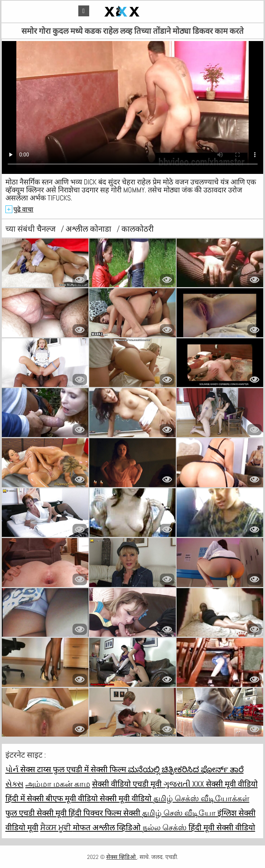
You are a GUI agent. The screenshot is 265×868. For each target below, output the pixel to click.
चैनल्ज (47, 229)
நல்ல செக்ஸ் (165, 827)
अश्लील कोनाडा (89, 229)
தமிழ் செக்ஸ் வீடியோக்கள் (201, 798)
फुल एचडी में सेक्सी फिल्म (90, 769)
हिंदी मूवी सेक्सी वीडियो (222, 827)
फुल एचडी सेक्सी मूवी (37, 813)
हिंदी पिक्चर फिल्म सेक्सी (105, 813)
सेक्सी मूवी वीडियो (127, 798)
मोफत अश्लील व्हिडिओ (108, 827)
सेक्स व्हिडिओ (122, 857)
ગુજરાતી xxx (185, 784)
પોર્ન (13, 769)
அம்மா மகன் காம (58, 784)
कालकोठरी (138, 229)
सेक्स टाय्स (37, 769)
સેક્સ (15, 784)
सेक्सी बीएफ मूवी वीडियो (63, 798)
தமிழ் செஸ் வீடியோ (180, 813)
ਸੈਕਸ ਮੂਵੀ (57, 827)
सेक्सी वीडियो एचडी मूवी (128, 784)
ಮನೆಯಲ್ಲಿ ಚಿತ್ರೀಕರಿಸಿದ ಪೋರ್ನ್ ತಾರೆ (186, 769)
